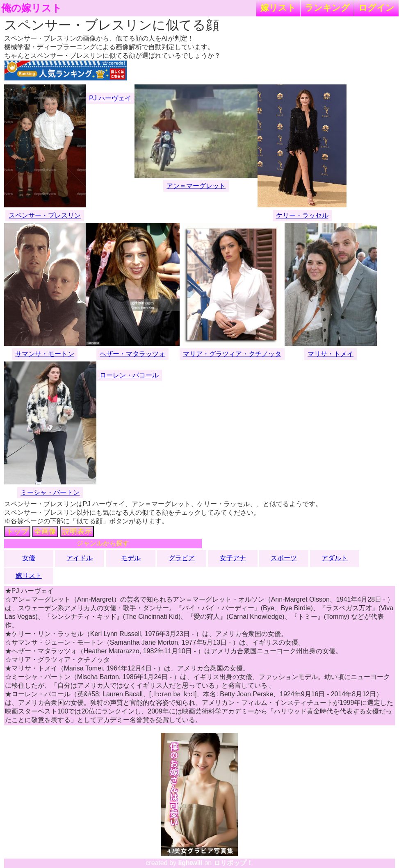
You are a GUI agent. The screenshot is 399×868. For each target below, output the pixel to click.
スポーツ (284, 558)
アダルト (335, 558)
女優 (29, 558)
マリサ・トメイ (331, 354)
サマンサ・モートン (45, 354)
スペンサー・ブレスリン (45, 215)
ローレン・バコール (129, 375)
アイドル (80, 558)
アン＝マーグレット (196, 186)
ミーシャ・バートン (50, 492)
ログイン (376, 8)
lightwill (190, 863)
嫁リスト (278, 8)
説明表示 (77, 532)
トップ (17, 532)
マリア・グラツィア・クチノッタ (232, 354)
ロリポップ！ (233, 863)
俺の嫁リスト (32, 8)
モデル (131, 558)
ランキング (327, 8)
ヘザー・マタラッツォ (132, 354)
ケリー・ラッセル (302, 215)
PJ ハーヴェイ (110, 98)
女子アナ (233, 558)
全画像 (45, 532)
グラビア (182, 558)
